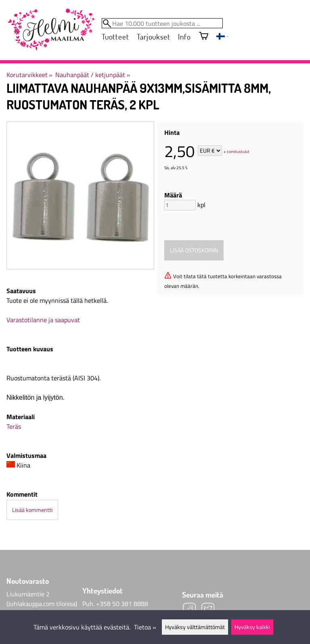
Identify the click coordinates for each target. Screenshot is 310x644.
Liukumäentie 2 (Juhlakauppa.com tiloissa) (42, 599)
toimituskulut (238, 151)
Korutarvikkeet (29, 75)
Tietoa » (145, 627)
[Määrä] (180, 205)
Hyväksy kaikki (252, 627)
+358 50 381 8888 (122, 604)
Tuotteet (115, 37)
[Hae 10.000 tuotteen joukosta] (162, 23)
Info (184, 37)
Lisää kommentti (32, 510)
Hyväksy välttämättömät (195, 627)
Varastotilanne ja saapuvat (43, 320)
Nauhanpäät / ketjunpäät (93, 75)
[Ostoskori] (204, 37)
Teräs (14, 426)
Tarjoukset (153, 37)
